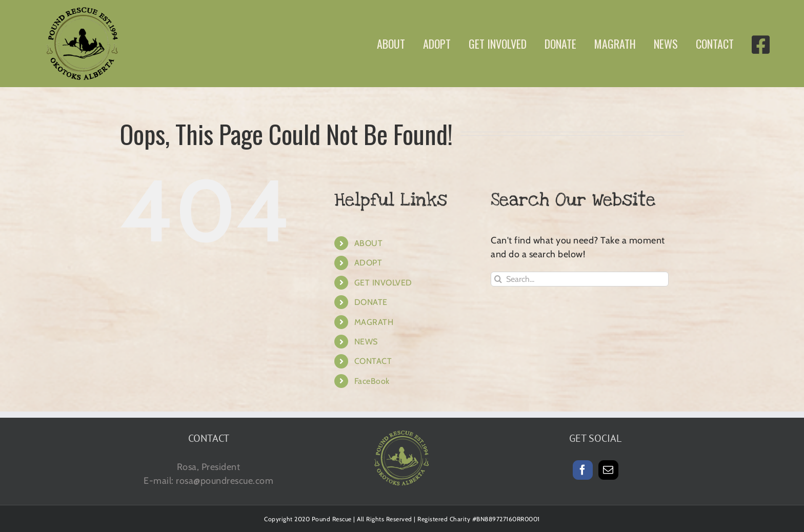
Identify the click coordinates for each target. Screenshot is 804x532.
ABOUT (369, 243)
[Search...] (580, 279)
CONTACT (373, 361)
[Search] (498, 279)
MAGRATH (374, 322)
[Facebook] (583, 470)
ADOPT (368, 263)
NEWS (366, 342)
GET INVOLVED (383, 283)
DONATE (371, 302)
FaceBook (372, 381)
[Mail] (608, 470)
